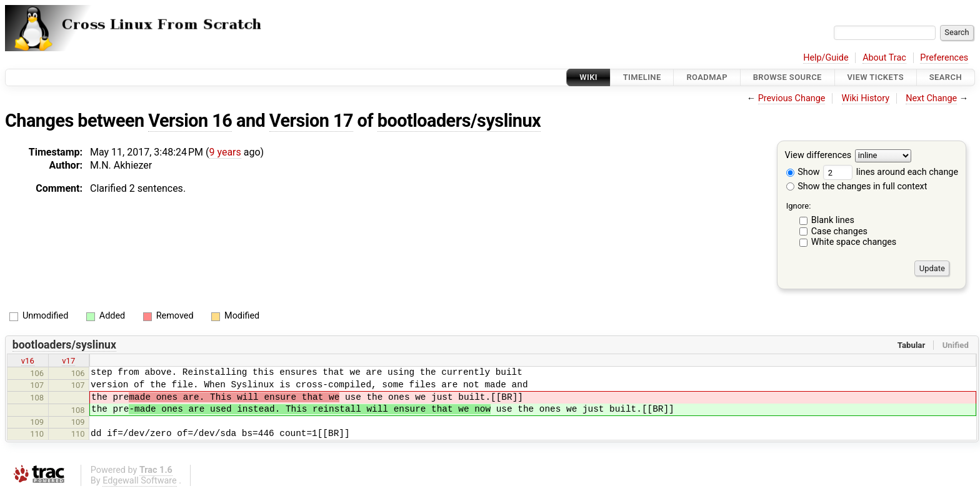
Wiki (588, 77)
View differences (818, 156)
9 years (225, 152)
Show (803, 172)
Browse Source (787, 77)
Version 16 (190, 121)
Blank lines (833, 220)
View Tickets (876, 77)
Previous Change (792, 98)
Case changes (839, 231)
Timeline (642, 77)
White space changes (854, 242)
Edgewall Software (140, 481)
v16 (28, 361)
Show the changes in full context (857, 186)
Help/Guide (826, 58)
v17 (68, 361)
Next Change (931, 98)
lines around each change (891, 172)
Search (946, 77)
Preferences (944, 58)
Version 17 (311, 121)
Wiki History (866, 98)
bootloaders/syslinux (459, 121)
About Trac (884, 58)
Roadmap (707, 77)
